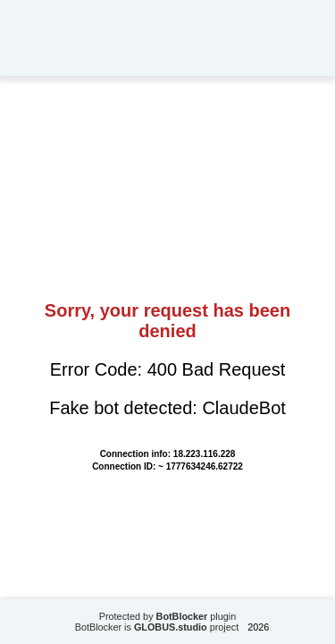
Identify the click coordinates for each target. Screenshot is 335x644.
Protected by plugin (168, 616)
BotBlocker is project (157, 627)
